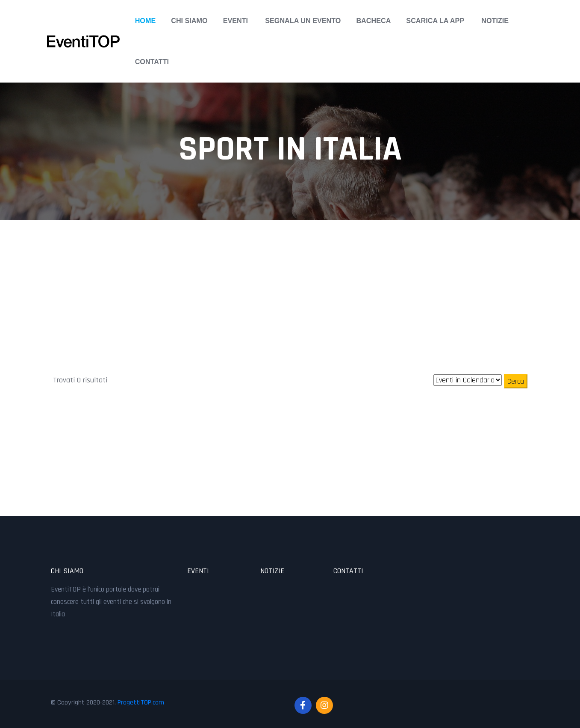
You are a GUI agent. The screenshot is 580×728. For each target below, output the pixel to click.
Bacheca (373, 21)
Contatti (152, 62)
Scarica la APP (435, 21)
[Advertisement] (290, 280)
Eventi (236, 21)
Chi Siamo (189, 21)
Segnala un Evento (303, 21)
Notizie (495, 21)
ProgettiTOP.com (141, 703)
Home (146, 21)
